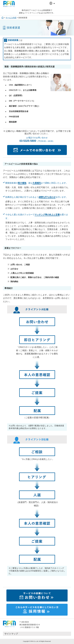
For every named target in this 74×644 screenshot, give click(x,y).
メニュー (67, 3)
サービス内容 (11, 18)
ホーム (3, 18)
